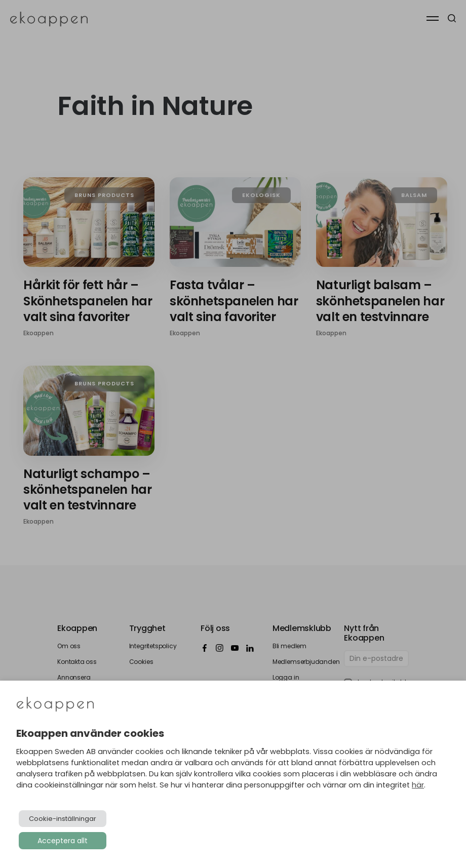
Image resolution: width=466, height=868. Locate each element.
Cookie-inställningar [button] (63, 819)
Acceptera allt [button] (63, 841)
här (418, 785)
